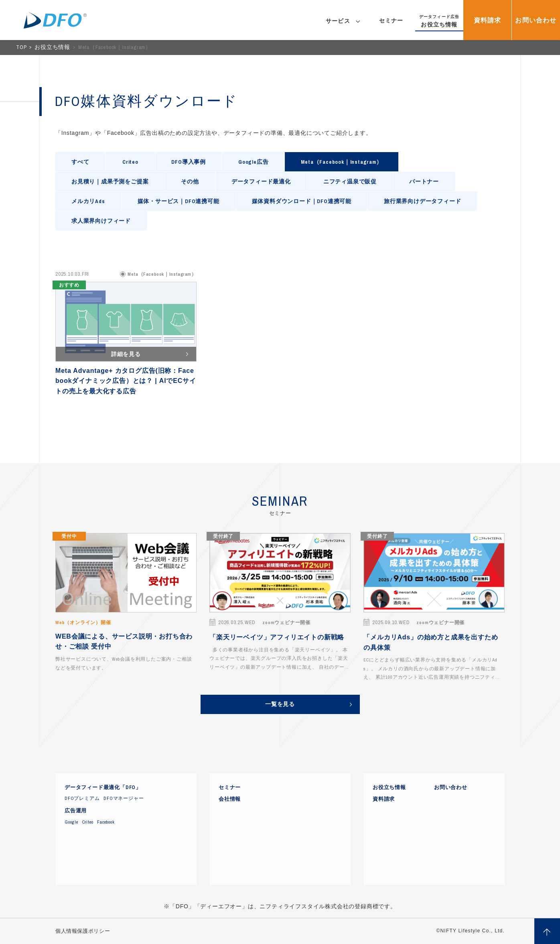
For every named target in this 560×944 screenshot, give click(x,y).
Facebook (106, 822)
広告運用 (76, 811)
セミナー (230, 787)
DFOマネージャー (124, 798)
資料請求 (384, 799)
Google (71, 822)
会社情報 (230, 799)
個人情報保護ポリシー (83, 931)
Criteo (88, 822)
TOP (22, 47)
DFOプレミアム (82, 798)
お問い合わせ (451, 787)
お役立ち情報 (53, 47)
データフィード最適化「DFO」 (103, 787)
